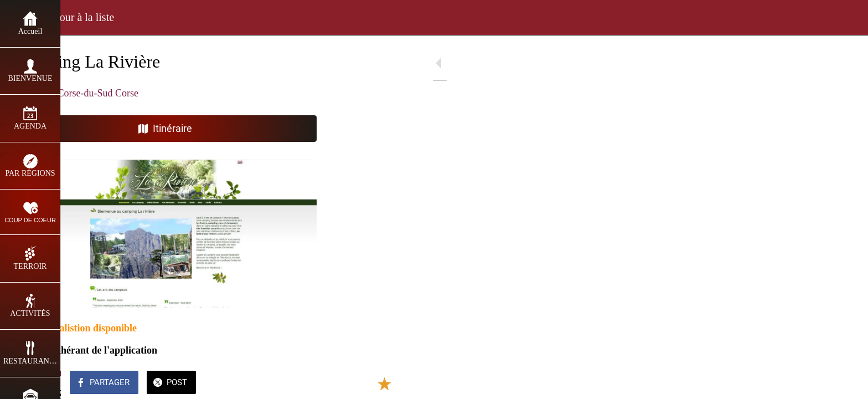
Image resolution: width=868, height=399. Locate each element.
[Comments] (310, 383)
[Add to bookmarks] (283, 383)
